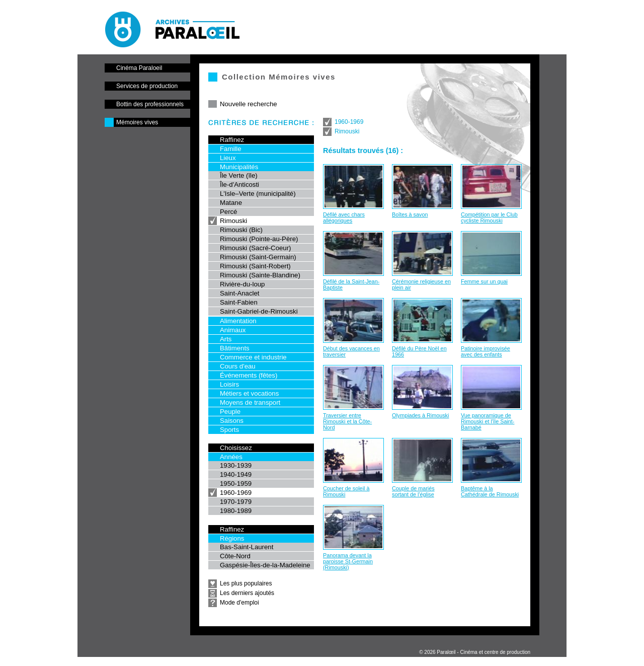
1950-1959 (236, 484)
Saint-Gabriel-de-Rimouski (259, 311)
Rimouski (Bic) (241, 230)
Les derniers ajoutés (247, 593)
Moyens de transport (250, 402)
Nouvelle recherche (249, 104)
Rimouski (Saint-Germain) (258, 257)
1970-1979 (236, 502)
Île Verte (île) (239, 175)
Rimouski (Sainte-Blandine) (260, 275)
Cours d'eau (238, 366)
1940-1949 (236, 474)
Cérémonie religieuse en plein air (421, 284)
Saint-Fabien (239, 302)
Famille (231, 149)
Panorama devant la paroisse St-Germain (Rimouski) (348, 561)
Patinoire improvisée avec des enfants (486, 351)
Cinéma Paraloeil (139, 68)
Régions (232, 538)
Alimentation (238, 321)
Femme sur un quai (484, 281)
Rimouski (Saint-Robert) (255, 266)
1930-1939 (236, 465)
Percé (228, 212)
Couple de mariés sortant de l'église (413, 491)
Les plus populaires (246, 583)
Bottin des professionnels (150, 104)
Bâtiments (235, 348)
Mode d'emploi (239, 603)
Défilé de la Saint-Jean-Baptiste (351, 284)
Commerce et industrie (253, 357)
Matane (231, 203)
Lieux (228, 158)
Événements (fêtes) (249, 375)
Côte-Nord (235, 556)
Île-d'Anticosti (239, 184)
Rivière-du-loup (242, 284)
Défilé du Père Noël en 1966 (419, 351)
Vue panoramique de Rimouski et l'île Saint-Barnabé (488, 421)
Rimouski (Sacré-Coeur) (255, 248)
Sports (229, 430)
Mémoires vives (137, 122)
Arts (226, 339)
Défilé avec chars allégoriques (344, 217)
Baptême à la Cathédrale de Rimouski (490, 491)
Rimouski (233, 221)
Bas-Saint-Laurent (247, 547)
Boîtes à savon (410, 214)
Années (231, 457)
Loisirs (229, 384)
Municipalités (239, 167)
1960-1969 (236, 493)
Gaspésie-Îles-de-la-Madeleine (265, 565)
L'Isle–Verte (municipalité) (258, 194)
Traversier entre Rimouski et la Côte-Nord (347, 421)
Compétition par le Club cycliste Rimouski (489, 217)
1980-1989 (236, 511)
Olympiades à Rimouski (420, 415)
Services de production (147, 86)
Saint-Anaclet (239, 293)
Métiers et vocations (249, 393)
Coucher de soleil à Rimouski (346, 491)
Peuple (230, 412)
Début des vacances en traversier (351, 351)
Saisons (232, 421)
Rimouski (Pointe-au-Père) (259, 239)
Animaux (233, 330)
